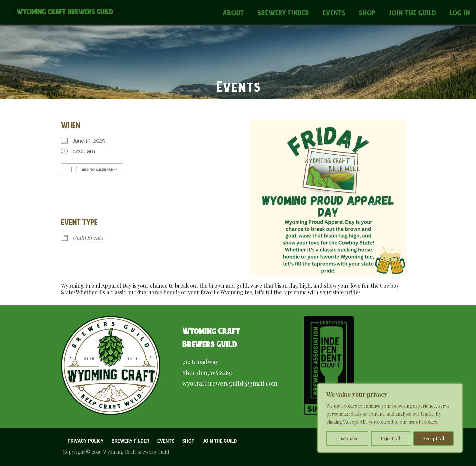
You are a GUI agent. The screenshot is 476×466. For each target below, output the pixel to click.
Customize (347, 438)
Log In (460, 13)
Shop (367, 13)
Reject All (390, 438)
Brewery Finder (283, 13)
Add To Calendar (92, 169)
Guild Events (88, 238)
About (234, 13)
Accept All (433, 438)
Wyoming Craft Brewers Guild (65, 12)
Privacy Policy (86, 441)
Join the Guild (413, 13)
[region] (390, 418)
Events (334, 13)
